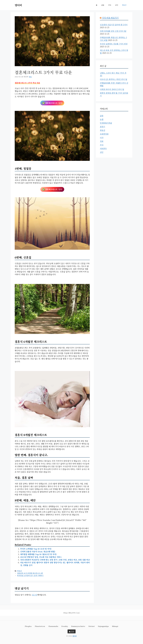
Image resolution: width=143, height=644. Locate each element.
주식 (110, 5)
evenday (65, 626)
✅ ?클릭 (52, 103)
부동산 (124, 5)
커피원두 (103, 148)
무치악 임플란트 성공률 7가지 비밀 (114, 44)
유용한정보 (104, 134)
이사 (102, 138)
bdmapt (115, 626)
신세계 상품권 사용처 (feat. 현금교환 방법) (38, 551)
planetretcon (40, 626)
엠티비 (18, 5)
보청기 (102, 127)
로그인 (35, 595)
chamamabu (53, 626)
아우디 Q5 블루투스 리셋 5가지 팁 (113, 79)
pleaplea (28, 626)
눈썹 (102, 119)
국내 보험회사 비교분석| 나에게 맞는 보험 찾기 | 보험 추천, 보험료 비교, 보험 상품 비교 (55, 560)
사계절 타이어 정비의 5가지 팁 (112, 89)
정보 (102, 141)
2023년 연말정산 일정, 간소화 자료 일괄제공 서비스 (41, 557)
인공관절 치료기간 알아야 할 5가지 (114, 25)
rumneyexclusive (78, 626)
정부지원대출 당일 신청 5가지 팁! (113, 31)
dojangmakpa (103, 626)
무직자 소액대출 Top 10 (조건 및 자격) (36, 549)
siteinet (92, 626)
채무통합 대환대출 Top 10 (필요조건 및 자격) (38, 554)
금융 (103, 5)
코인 (117, 5)
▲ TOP (72, 631)
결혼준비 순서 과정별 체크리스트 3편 (30, 573)
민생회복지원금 (106, 123)
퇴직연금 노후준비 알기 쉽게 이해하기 (30, 575)
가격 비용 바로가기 (110, 18)
